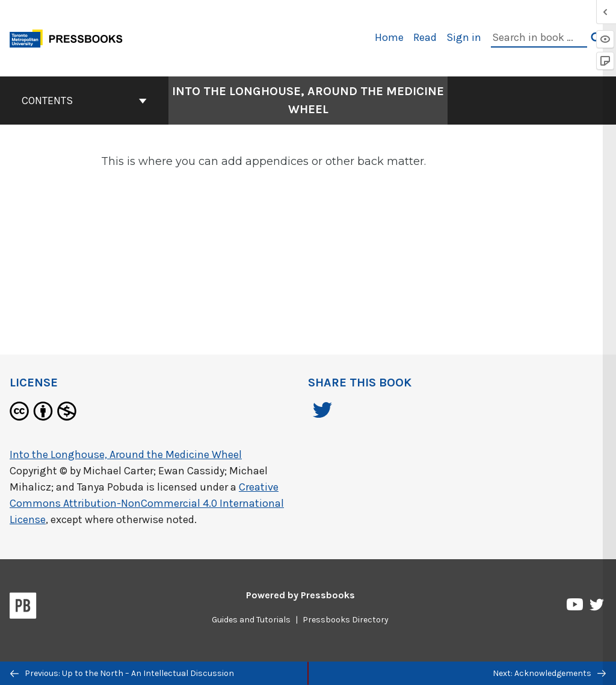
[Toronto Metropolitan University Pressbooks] (70, 37)
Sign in (464, 37)
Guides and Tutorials (251, 620)
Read (425, 37)
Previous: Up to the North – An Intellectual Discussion (122, 673)
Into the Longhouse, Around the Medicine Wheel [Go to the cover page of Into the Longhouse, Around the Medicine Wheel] (308, 100)
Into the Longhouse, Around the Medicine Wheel (126, 454)
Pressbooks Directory (346, 620)
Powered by (300, 595)
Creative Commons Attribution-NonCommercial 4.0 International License (147, 503)
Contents (84, 101)
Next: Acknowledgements (549, 673)
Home (389, 37)
